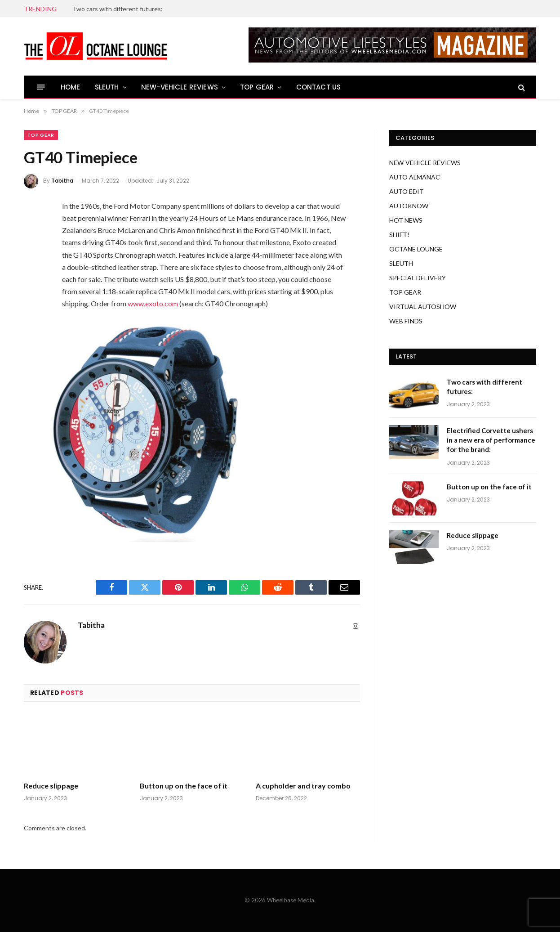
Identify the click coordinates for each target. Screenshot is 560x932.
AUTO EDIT (407, 191)
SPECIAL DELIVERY (418, 278)
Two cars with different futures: (118, 9)
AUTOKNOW (409, 206)
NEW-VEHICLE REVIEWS (180, 87)
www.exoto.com (153, 303)
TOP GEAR (257, 87)
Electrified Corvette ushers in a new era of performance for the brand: (491, 440)
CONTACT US (319, 87)
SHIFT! (399, 235)
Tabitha (62, 181)
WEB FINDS (406, 321)
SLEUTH (107, 87)
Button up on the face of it (184, 786)
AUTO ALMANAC (415, 177)
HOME (71, 87)
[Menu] (41, 87)
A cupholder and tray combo (303, 786)
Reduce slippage (51, 786)
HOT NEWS (406, 220)
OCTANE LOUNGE (416, 249)
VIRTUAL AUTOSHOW (423, 307)
